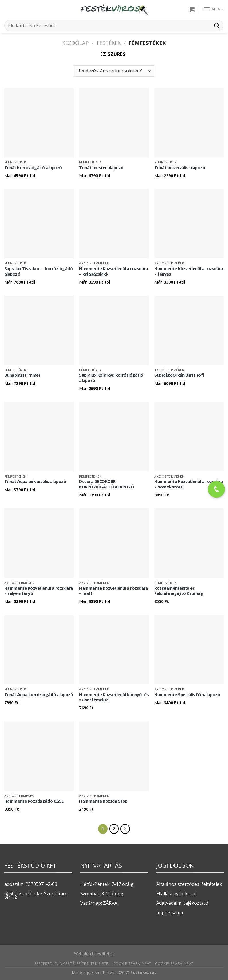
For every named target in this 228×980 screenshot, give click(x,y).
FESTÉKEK (109, 43)
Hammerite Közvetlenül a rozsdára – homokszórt (189, 484)
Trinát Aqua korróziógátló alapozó (39, 695)
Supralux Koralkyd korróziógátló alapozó (111, 378)
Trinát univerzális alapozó (180, 168)
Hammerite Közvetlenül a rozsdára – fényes (189, 271)
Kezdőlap (75, 43)
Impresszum (170, 912)
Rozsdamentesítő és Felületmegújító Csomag (179, 591)
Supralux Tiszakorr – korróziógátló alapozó (39, 271)
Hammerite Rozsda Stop (103, 801)
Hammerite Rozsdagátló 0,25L (34, 801)
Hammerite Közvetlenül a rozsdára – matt (113, 591)
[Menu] (214, 9)
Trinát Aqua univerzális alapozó (35, 482)
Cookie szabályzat (132, 964)
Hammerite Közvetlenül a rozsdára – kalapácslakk (113, 271)
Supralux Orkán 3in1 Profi (179, 375)
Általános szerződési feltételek (189, 884)
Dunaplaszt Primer (22, 375)
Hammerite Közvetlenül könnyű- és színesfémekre (114, 697)
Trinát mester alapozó (101, 168)
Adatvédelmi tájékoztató (182, 903)
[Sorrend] (114, 71)
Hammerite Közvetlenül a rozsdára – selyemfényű (39, 591)
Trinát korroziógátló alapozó (33, 168)
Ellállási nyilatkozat (177, 894)
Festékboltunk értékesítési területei (72, 964)
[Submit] (217, 25)
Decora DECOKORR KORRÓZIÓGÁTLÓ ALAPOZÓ (107, 484)
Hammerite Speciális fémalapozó (187, 695)
